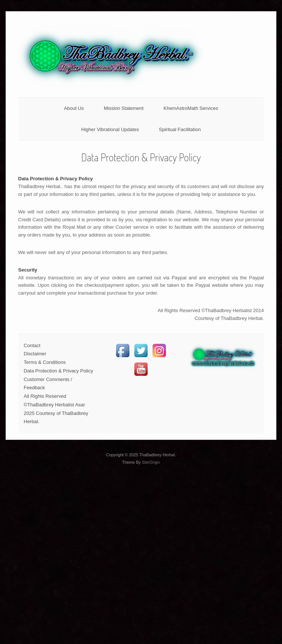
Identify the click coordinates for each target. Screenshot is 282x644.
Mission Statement (124, 108)
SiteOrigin (151, 462)
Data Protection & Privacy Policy (58, 371)
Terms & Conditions (45, 362)
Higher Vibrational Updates (110, 129)
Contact (32, 345)
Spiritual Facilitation (180, 129)
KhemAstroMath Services (191, 108)
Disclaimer (35, 354)
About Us (74, 108)
